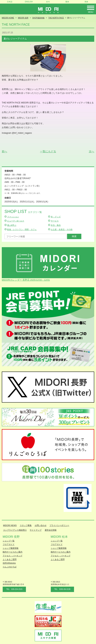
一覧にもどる (48, 151)
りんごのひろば (10, 567)
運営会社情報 (51, 530)
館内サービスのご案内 (13, 552)
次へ (92, 151)
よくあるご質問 (10, 559)
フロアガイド (9, 544)
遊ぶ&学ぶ (12, 225)
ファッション (13, 217)
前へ (4, 151)
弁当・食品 (56, 225)
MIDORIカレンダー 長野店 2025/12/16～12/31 (26, 280)
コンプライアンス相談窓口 (15, 530)
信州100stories (9, 563)
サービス (55, 221)
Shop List (23, 211)
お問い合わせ (41, 525)
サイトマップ (36, 530)
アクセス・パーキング (13, 556)
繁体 (67, 2)
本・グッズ (56, 217)
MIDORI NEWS (10, 525)
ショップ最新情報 (11, 548)
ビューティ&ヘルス (16, 221)
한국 (48, 2)
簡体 (86, 2)
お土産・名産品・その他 (62, 229)
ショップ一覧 (9, 541)
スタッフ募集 (26, 525)
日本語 (10, 2)
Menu (91, 12)
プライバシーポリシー (59, 525)
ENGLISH (29, 2)
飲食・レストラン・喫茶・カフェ (22, 229)
